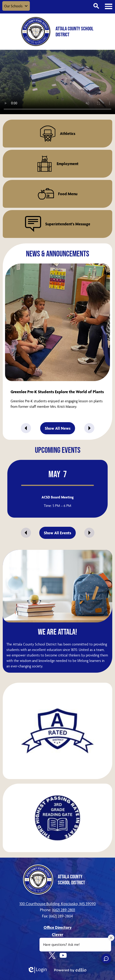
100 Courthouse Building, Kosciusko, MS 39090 (58, 904)
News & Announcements (57, 253)
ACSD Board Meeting (58, 497)
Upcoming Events (58, 450)
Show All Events (57, 533)
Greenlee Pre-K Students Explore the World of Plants (57, 392)
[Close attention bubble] (111, 938)
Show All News (58, 428)
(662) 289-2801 (64, 910)
